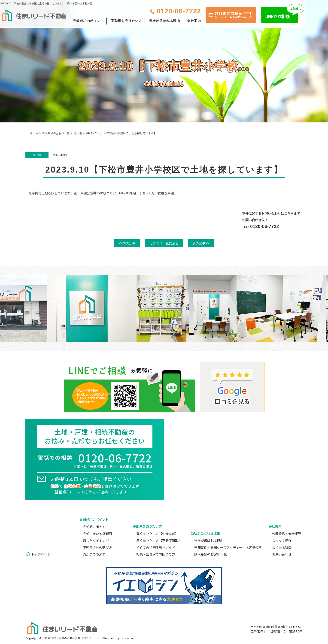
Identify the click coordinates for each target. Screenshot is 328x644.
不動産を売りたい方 (126, 21)
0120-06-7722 (179, 11)
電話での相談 (95, 461)
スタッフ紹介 (282, 541)
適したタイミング (96, 541)
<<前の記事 (127, 243)
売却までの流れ (94, 554)
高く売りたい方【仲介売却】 (157, 534)
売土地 (78, 133)
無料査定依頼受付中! (233, 15)
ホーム (34, 133)
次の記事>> (201, 243)
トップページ (41, 554)
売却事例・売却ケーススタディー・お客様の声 (228, 547)
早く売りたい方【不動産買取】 (159, 541)
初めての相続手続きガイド (156, 547)
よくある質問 (282, 547)
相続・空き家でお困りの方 (156, 554)
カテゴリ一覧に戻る (164, 243)
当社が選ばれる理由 (165, 21)
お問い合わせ (282, 554)
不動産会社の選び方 (97, 547)
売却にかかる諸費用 (97, 534)
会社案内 (194, 21)
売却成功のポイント (88, 21)
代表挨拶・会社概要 (287, 534)
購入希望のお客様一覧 (56, 133)
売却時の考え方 (94, 527)
